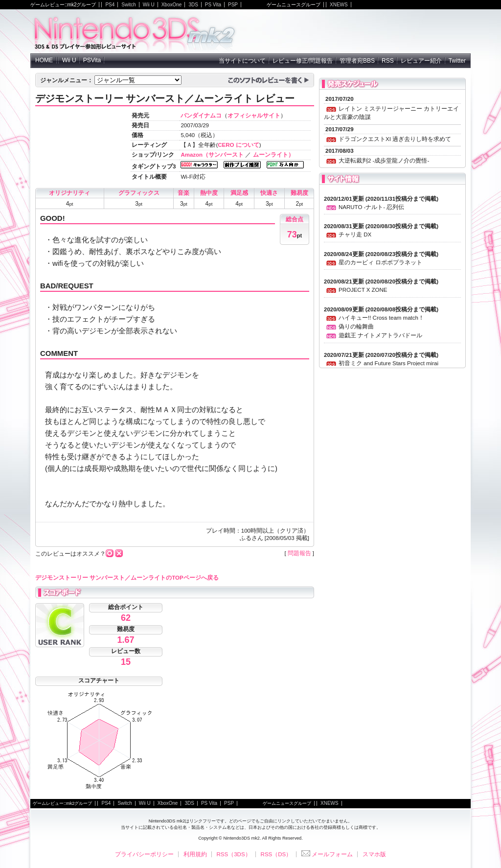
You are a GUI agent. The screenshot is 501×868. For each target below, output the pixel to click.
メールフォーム (327, 854)
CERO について (238, 145)
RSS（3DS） (234, 854)
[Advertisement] (356, 31)
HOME (44, 60)
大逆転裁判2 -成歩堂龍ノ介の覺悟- (384, 161)
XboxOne (172, 5)
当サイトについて (242, 61)
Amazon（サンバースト (212, 155)
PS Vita (213, 5)
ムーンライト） (273, 155)
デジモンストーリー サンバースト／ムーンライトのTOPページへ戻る (127, 578)
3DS (193, 5)
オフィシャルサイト (254, 116)
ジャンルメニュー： (67, 80)
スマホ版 (374, 854)
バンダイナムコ (201, 116)
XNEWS (339, 5)
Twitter (457, 61)
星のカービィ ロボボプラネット (380, 262)
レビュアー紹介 (421, 61)
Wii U (149, 5)
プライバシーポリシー (144, 854)
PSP (233, 5)
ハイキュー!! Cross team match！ (381, 318)
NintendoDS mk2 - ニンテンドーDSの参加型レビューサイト (135, 31)
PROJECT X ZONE (363, 290)
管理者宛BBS (357, 61)
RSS (388, 61)
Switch (128, 5)
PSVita (92, 60)
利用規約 (195, 854)
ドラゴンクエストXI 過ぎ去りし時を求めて (395, 139)
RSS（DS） (276, 854)
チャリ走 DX (355, 235)
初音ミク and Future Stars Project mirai (388, 363)
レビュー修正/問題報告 (303, 61)
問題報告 (299, 553)
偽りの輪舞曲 (356, 327)
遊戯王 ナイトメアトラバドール (380, 335)
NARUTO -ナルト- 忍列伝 (371, 207)
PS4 (110, 5)
